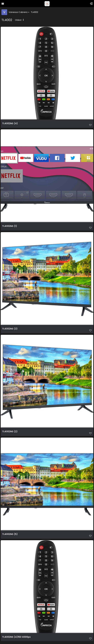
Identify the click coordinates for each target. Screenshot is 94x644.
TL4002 (34, 12)
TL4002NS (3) (10, 329)
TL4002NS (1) (10, 226)
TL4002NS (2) (10, 432)
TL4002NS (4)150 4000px (16, 637)
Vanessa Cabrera (19, 12)
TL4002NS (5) (10, 534)
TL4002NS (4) (10, 124)
